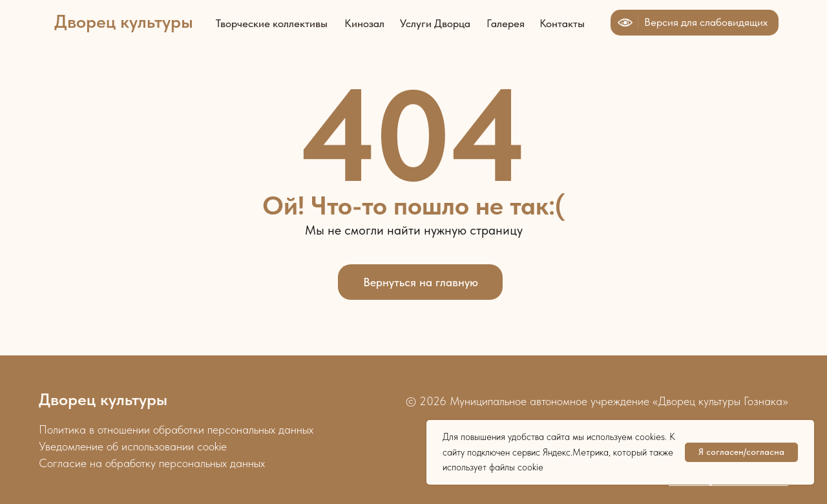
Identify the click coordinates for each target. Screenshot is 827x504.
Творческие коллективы (272, 23)
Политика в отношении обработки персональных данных (176, 429)
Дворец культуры (124, 21)
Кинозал (364, 23)
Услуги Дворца (435, 23)
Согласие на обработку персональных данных (152, 463)
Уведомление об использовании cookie (133, 446)
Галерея (506, 23)
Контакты (562, 23)
